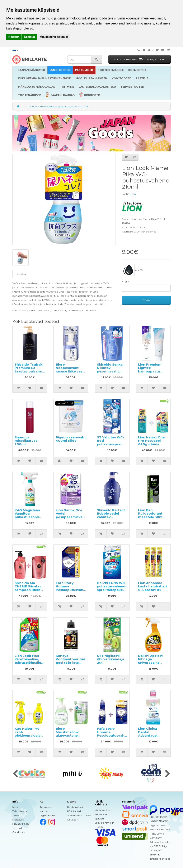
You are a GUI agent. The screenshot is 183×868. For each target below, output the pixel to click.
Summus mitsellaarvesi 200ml (26, 441)
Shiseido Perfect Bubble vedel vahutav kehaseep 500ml (111, 515)
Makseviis (18, 820)
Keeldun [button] (30, 37)
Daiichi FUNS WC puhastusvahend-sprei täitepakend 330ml (112, 588)
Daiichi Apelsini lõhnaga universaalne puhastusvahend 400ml (152, 663)
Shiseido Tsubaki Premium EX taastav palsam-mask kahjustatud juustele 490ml (29, 373)
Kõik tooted (74, 811)
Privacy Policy (21, 824)
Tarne (16, 815)
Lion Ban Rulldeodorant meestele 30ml (151, 514)
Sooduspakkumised (79, 815)
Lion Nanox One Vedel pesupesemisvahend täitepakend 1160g (73, 517)
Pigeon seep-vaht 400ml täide (71, 439)
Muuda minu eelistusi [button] (54, 37)
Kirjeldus (21, 274)
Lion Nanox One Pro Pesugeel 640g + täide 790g (151, 442)
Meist (15, 807)
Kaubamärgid (76, 807)
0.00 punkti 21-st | (139, 59)
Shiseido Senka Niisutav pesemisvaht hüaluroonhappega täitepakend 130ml (113, 373)
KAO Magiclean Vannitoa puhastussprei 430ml (27, 515)
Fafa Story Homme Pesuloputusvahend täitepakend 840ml (73, 590)
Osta (146, 300)
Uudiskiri (100, 827)
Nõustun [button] (14, 37)
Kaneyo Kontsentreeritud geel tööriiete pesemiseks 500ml (71, 663)
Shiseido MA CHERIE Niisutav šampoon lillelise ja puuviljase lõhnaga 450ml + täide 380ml (29, 592)
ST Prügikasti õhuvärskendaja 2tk (111, 659)
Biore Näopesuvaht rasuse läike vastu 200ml (71, 370)
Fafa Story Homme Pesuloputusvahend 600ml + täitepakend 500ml (114, 737)
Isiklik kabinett (103, 810)
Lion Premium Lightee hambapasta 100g (150, 370)
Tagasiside (46, 807)
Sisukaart (73, 820)
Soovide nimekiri (105, 823)
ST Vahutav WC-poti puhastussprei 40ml (110, 442)
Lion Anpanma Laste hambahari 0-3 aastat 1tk (152, 586)
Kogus (126, 281)
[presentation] (15, 774)
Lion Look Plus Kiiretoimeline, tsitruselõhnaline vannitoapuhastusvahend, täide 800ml (37, 663)
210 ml (133, 270)
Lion (133, 194)
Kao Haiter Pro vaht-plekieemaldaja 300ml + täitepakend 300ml (28, 737)
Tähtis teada (20, 811)
